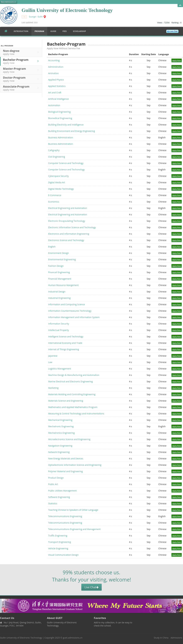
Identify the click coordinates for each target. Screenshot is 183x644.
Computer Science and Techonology (66, 170)
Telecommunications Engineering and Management (74, 529)
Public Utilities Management (62, 491)
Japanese (53, 356)
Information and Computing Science (66, 304)
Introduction (21, 31)
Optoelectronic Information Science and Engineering (75, 465)
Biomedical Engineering (60, 118)
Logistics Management (60, 369)
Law (50, 362)
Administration (56, 67)
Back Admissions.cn (9, 2)
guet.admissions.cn (73, 638)
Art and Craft (55, 92)
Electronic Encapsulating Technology (67, 221)
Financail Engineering (59, 272)
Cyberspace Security (58, 176)
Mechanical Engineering (60, 420)
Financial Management (60, 279)
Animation (53, 73)
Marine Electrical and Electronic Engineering (70, 381)
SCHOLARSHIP (79, 31)
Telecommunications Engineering (65, 516)
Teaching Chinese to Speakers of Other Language (73, 510)
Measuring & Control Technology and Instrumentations (76, 414)
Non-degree (22, 52)
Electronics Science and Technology (66, 240)
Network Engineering (59, 452)
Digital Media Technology (61, 189)
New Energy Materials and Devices (66, 458)
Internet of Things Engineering (64, 349)
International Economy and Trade (65, 343)
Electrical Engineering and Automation (68, 208)
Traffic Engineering (58, 536)
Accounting (54, 60)
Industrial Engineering (59, 298)
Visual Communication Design (63, 555)
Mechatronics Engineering (61, 433)
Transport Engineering (60, 542)
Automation (54, 105)
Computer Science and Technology (66, 163)
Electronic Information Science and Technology (72, 227)
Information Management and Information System (74, 317)
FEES (65, 31)
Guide (53, 31)
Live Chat (91, 587)
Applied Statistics (57, 86)
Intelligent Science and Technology (66, 336)
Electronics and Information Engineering (69, 234)
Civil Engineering (57, 157)
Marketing (53, 388)
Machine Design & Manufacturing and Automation (74, 375)
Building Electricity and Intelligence (66, 125)
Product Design (56, 478)
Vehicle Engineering (58, 548)
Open (180, 5)
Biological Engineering (59, 112)
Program (39, 31)
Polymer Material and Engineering (65, 471)
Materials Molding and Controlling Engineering (72, 394)
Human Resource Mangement (63, 285)
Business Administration (61, 137)
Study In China (161, 638)
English (52, 247)
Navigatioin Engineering (60, 446)
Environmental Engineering (62, 259)
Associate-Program (22, 88)
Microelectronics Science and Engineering (69, 439)
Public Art (53, 484)
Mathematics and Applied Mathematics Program (73, 407)
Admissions (176, 638)
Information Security (59, 324)
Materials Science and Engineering (66, 401)
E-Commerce (55, 195)
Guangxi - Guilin (36, 17)
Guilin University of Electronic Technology (21, 638)
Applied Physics (56, 80)
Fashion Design (56, 266)
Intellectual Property (58, 330)
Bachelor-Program (22, 61)
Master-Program (22, 70)
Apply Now (177, 60)
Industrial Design (57, 292)
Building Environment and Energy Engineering (71, 131)
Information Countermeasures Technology (70, 311)
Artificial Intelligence (58, 99)
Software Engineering (59, 497)
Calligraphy (54, 150)
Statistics (53, 503)
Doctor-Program (22, 79)
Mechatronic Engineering (61, 426)
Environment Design (58, 253)
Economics (54, 202)
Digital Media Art (57, 182)
